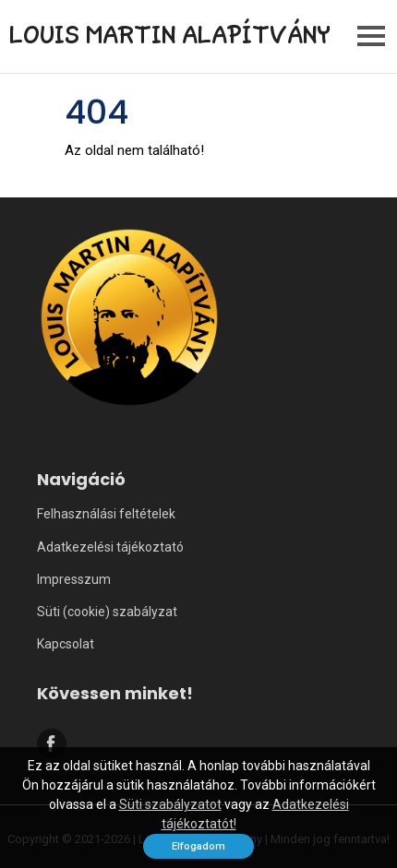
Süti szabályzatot (170, 804)
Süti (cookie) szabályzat (107, 612)
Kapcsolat (66, 644)
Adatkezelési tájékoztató (110, 547)
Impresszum (74, 579)
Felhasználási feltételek (106, 514)
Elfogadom (198, 846)
